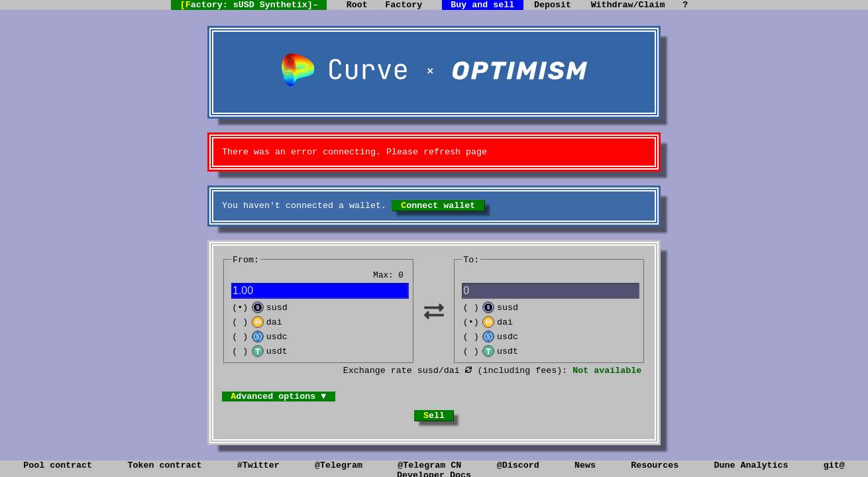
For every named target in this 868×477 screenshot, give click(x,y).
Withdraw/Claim (651, 6)
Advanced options (321, 413)
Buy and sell (474, 6)
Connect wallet (438, 211)
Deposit (559, 6)
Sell (434, 435)
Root (333, 6)
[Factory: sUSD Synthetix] (215, 7)
